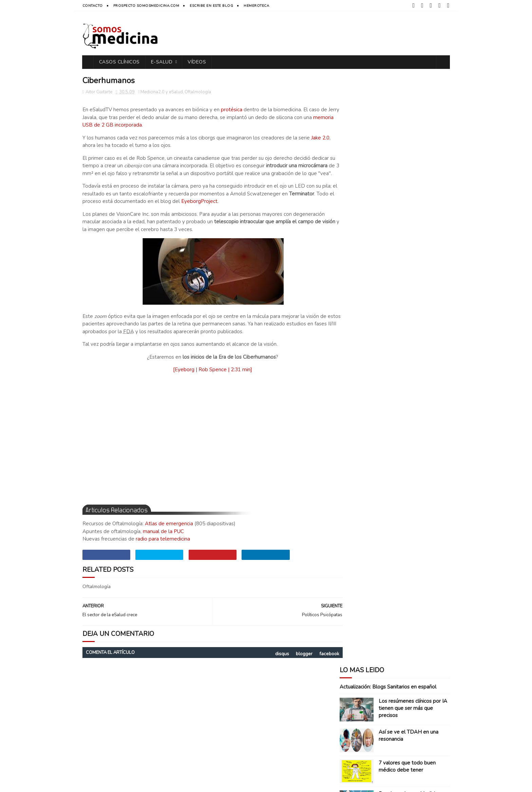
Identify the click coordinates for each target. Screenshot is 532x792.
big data (411, 381)
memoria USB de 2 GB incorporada (123, 125)
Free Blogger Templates (298, 784)
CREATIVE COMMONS (194, 784)
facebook (314, 662)
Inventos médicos (362, 357)
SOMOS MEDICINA (124, 784)
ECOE (389, 334)
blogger (289, 662)
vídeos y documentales (368, 417)
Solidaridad (380, 381)
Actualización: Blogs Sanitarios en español (388, 94)
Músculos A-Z (394, 231)
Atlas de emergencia (169, 532)
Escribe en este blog (211, 6)
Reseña (351, 381)
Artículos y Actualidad (369, 322)
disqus (267, 662)
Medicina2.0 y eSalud (162, 92)
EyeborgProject (246, 209)
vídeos (197, 62)
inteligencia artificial (367, 405)
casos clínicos (119, 62)
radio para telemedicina (163, 547)
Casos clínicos (359, 334)
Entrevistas (415, 334)
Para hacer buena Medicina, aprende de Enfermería (410, 204)
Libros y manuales (410, 357)
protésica (232, 110)
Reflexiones (409, 369)
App (347, 310)
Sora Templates (253, 784)
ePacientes (355, 393)
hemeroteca (256, 6)
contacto (93, 6)
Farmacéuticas (359, 346)
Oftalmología (198, 92)
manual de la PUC (163, 539)
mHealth (408, 405)
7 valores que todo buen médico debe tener (407, 173)
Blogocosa (415, 322)
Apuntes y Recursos (381, 310)
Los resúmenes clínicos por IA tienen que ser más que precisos (413, 115)
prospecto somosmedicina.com (146, 6)
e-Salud (162, 62)
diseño (436, 381)
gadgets (384, 393)
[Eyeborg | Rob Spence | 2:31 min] (205, 378)
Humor (391, 346)
